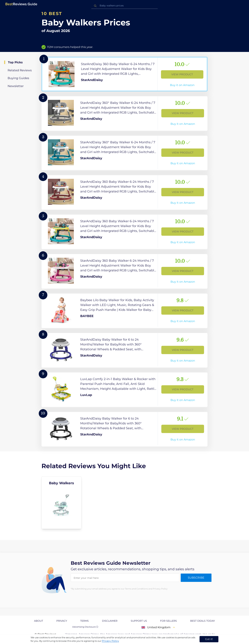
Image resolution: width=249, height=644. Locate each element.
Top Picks (15, 62)
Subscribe (196, 578)
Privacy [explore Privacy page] (62, 621)
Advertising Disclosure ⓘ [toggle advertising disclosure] (85, 627)
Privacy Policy (110, 641)
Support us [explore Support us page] (139, 621)
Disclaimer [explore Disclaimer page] (110, 621)
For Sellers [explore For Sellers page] (169, 621)
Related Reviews (20, 70)
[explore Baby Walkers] (61, 503)
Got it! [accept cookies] (209, 639)
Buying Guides (18, 78)
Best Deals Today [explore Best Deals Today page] (203, 621)
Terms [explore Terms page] (84, 621)
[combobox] (124, 6)
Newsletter (16, 86)
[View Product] (124, 74)
